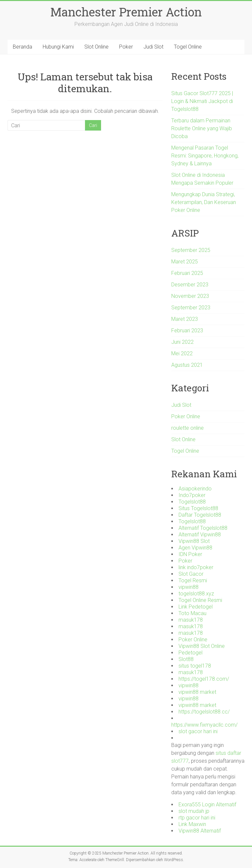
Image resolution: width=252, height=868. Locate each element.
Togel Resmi (193, 580)
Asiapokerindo (195, 489)
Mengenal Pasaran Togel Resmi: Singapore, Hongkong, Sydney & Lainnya (205, 156)
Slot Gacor (191, 574)
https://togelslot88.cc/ (204, 712)
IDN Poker (190, 554)
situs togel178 (195, 666)
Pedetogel (190, 653)
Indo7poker (192, 495)
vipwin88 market (197, 692)
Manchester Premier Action (126, 12)
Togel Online (188, 47)
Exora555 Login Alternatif (207, 805)
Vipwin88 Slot (194, 541)
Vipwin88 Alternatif (200, 831)
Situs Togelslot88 (198, 508)
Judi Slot (153, 47)
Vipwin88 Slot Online (202, 646)
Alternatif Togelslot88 (203, 528)
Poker (126, 47)
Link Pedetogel (196, 607)
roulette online (188, 428)
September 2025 (191, 250)
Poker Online (186, 416)
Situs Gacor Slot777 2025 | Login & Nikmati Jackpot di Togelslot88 (202, 101)
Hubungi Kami (58, 47)
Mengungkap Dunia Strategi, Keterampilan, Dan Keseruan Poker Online (204, 202)
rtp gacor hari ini (197, 818)
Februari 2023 (187, 331)
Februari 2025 (187, 273)
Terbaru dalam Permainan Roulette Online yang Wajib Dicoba (202, 128)
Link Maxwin (192, 824)
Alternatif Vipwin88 (200, 535)
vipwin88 (189, 587)
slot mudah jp (194, 811)
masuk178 (191, 620)
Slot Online (96, 47)
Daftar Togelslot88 (200, 515)
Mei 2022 (182, 353)
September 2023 (191, 308)
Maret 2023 (185, 319)
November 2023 (190, 296)
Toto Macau (192, 613)
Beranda (22, 47)
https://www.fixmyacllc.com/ (204, 725)
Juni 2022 (182, 342)
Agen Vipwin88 (195, 548)
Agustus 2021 (187, 365)
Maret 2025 (185, 262)
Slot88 (186, 659)
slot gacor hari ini (198, 731)
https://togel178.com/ (204, 679)
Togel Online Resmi (200, 600)
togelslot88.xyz (196, 594)
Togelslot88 (192, 502)
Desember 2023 (190, 285)
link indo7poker (196, 567)
